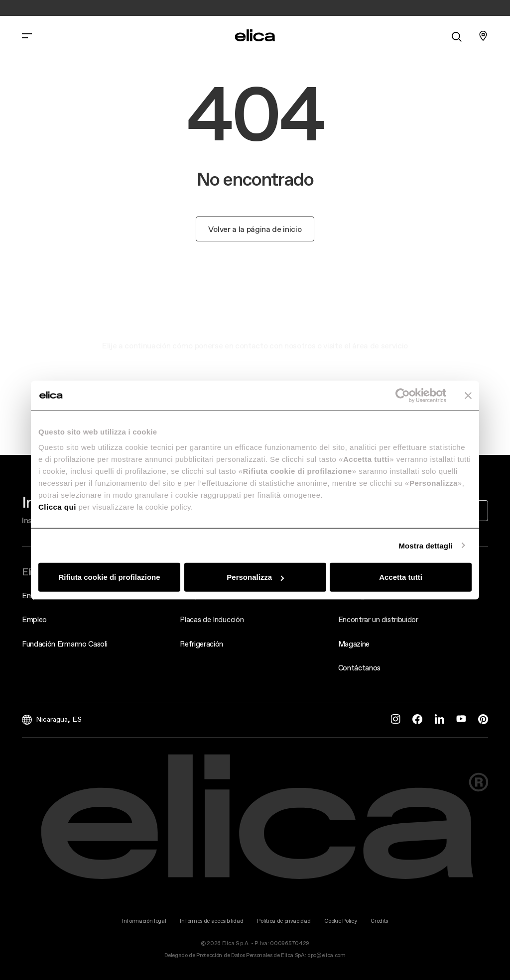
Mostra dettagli (425, 545)
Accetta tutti (401, 577)
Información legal (144, 921)
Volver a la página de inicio (255, 229)
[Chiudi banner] (468, 395)
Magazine (354, 644)
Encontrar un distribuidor (378, 619)
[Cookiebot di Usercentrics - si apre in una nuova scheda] (403, 395)
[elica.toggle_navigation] (27, 36)
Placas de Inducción (212, 619)
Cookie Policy (340, 921)
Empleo (34, 619)
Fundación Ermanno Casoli (64, 644)
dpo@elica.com (326, 955)
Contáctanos (359, 668)
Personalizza (255, 577)
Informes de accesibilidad (211, 921)
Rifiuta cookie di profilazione (109, 577)
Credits (379, 921)
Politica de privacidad (284, 921)
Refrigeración (201, 644)
